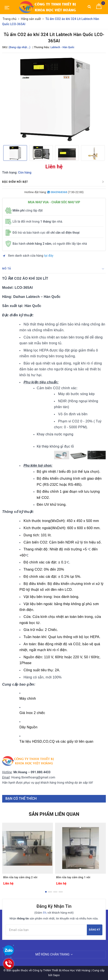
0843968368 (57, 192)
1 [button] (46, 892)
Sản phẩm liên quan (54, 814)
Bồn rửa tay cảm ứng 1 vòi (73, 877)
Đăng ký (95, 930)
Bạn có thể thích (21, 799)
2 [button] (50, 892)
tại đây (49, 256)
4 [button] (61, 892)
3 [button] (55, 892)
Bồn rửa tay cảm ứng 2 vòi (20, 877)
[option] (54, 98)
